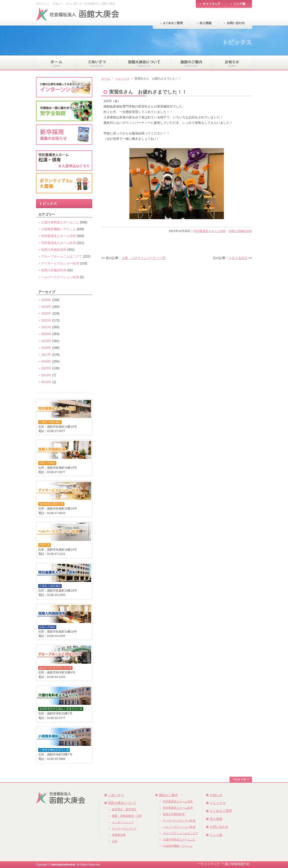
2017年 (46, 355)
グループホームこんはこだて (62, 256)
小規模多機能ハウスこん (58, 229)
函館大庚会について (122, 803)
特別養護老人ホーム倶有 (210, 231)
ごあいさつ (116, 795)
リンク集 (216, 835)
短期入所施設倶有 (240, 231)
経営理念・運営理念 (124, 809)
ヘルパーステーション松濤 (60, 277)
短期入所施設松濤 (54, 270)
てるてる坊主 (238, 258)
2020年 (46, 334)
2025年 (46, 300)
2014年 (46, 375)
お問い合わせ (219, 827)
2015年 (46, 368)
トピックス (122, 79)
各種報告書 (119, 835)
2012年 (46, 382)
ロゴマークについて (124, 829)
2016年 (46, 361)
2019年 (46, 341)
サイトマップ (210, 864)
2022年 (46, 320)
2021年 (46, 327)
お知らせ (216, 795)
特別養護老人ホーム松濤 (58, 243)
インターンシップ (123, 822)
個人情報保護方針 (237, 864)
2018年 (46, 348)
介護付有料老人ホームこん (60, 222)
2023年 (46, 313)
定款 (115, 841)
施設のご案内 (168, 795)
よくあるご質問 (221, 811)
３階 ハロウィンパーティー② (144, 258)
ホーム (106, 79)
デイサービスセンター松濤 (60, 263)
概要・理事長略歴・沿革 (127, 816)
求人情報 (216, 819)
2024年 (46, 307)
